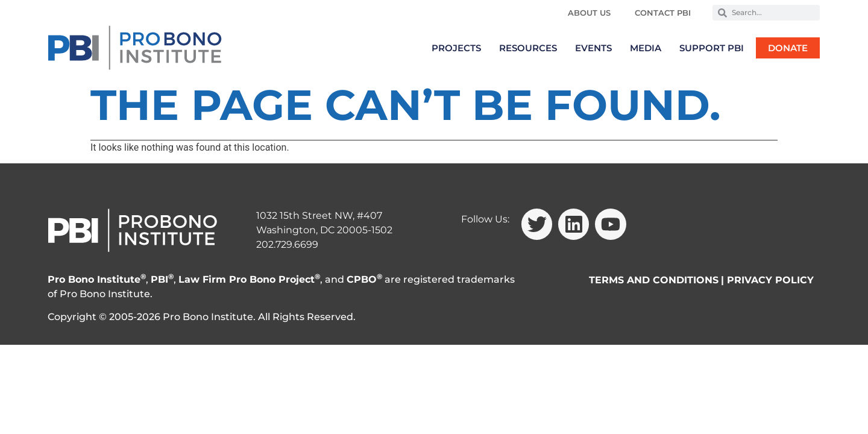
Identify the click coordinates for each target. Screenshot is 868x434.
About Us (589, 13)
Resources (528, 48)
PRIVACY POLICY (770, 280)
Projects (456, 48)
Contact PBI (663, 13)
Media (646, 48)
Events (593, 48)
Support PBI (712, 48)
